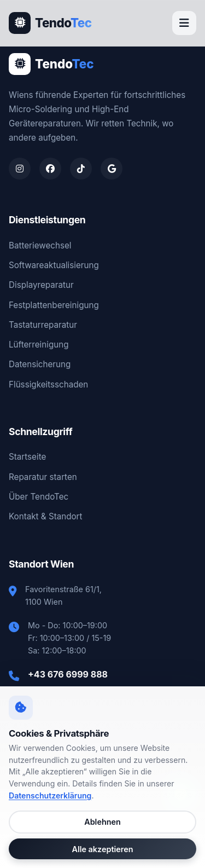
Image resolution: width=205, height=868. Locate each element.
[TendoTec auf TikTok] (81, 169)
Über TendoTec (39, 497)
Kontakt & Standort (46, 516)
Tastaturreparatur (43, 325)
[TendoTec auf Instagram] (20, 169)
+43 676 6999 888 (68, 674)
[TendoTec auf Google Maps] (112, 169)
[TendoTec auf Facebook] (50, 169)
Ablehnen (102, 822)
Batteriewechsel (40, 245)
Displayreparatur (41, 285)
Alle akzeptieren (102, 849)
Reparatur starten (43, 477)
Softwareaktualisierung (54, 265)
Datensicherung (40, 364)
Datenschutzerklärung (50, 795)
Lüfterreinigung (39, 345)
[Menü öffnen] (184, 23)
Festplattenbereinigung (54, 305)
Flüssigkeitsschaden (48, 384)
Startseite (27, 457)
